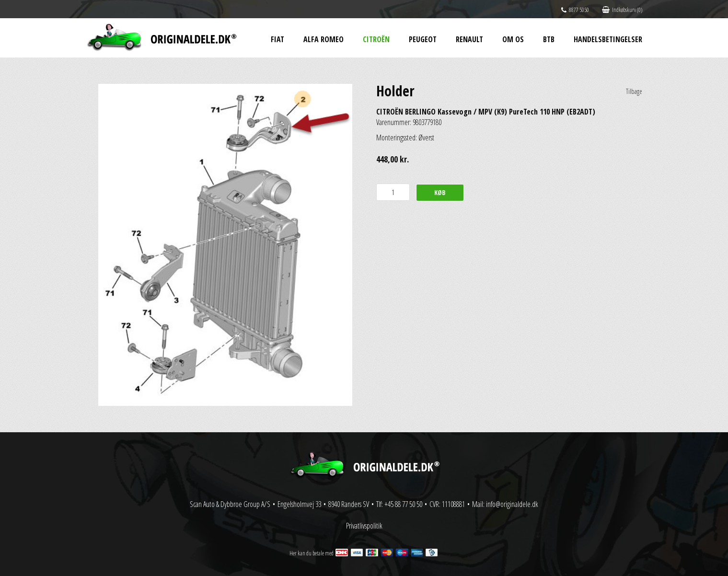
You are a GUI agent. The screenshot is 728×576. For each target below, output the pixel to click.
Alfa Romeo (324, 39)
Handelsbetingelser (608, 39)
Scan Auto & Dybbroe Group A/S (230, 504)
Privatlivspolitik (364, 526)
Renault (469, 39)
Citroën (376, 39)
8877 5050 (575, 10)
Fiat (277, 39)
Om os (513, 39)
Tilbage (634, 91)
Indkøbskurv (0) (622, 10)
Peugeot (423, 39)
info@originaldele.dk (512, 504)
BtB (549, 39)
